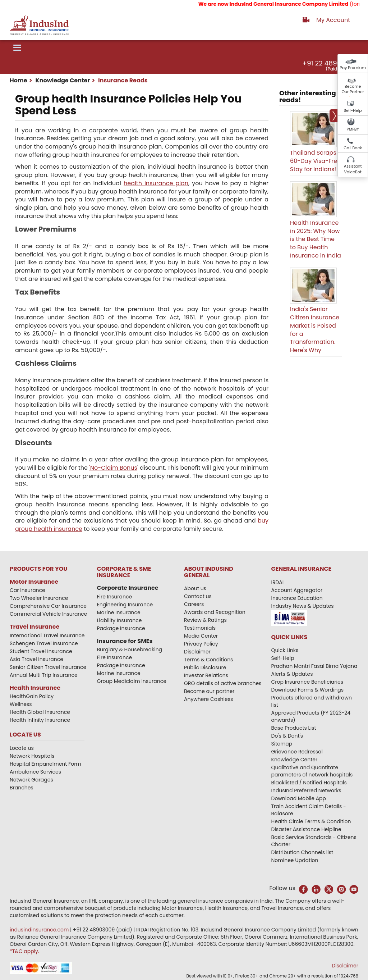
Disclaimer (197, 652)
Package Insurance (121, 628)
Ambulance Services (35, 772)
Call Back (353, 148)
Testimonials (200, 628)
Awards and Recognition (215, 612)
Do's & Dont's (287, 736)
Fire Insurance (115, 597)
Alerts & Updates (292, 674)
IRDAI (278, 582)
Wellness (21, 704)
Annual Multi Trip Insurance (44, 675)
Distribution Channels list (302, 852)
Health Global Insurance (41, 712)
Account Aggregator (297, 590)
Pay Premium (353, 68)
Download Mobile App (299, 798)
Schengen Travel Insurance (44, 643)
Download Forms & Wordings (308, 690)
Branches (22, 788)
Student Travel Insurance (41, 651)
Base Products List (294, 728)
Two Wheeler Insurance (39, 598)
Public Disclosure (205, 667)
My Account (333, 20)
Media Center (201, 636)
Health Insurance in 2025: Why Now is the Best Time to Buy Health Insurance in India (316, 239)
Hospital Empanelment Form (45, 764)
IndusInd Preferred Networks (306, 790)
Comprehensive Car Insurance (48, 606)
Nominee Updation (295, 860)
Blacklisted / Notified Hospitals (309, 783)
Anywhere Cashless (208, 699)
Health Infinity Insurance (41, 720)
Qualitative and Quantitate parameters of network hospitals (312, 771)
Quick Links (285, 650)
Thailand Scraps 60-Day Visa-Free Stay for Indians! (315, 161)
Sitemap (282, 744)
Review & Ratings (205, 620)
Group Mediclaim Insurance (132, 681)
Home (19, 80)
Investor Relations (206, 675)
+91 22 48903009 (330, 63)
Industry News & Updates (303, 606)
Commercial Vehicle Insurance (49, 614)
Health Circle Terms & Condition (311, 821)
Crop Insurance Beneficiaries (307, 682)
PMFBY (353, 129)
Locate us (22, 748)
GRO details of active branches (223, 683)
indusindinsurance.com (40, 930)
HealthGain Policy (32, 696)
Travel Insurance (34, 627)
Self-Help (353, 110)
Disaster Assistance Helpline (306, 829)
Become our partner (209, 691)
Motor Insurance (34, 582)
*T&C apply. (24, 951)
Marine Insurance (119, 612)
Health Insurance (35, 688)
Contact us (198, 596)
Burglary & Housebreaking (130, 649)
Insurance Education (297, 598)
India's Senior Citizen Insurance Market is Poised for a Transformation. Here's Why (315, 330)
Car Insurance (27, 590)
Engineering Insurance (125, 605)
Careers (194, 604)
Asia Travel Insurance (36, 659)
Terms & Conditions (208, 660)
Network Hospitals (32, 756)
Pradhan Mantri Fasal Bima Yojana (314, 666)
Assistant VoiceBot (353, 169)
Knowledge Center (62, 80)
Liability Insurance (119, 620)
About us (195, 588)
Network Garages (31, 780)
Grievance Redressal (297, 752)
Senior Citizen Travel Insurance (48, 667)
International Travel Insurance (47, 635)
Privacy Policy (201, 644)
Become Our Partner (353, 89)
